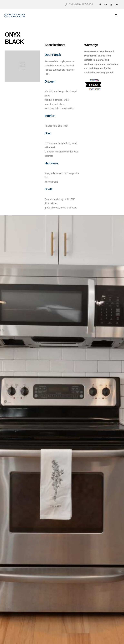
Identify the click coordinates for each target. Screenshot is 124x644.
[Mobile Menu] (116, 15)
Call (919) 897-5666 (79, 4)
